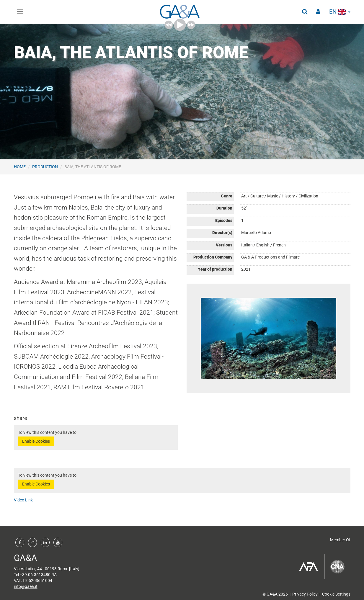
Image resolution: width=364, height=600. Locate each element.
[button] (305, 12)
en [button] (340, 12)
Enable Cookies (36, 441)
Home (20, 167)
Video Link (23, 500)
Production (45, 167)
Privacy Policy (305, 594)
